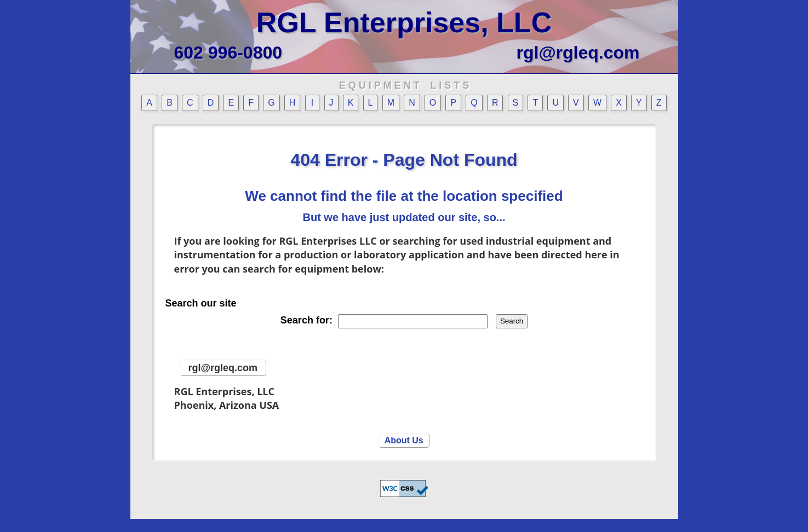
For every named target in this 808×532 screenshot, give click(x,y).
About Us (404, 440)
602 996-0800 (228, 53)
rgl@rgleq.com (578, 53)
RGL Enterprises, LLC (404, 22)
